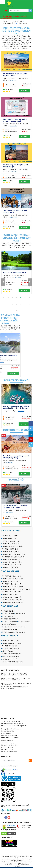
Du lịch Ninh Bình (9, 616)
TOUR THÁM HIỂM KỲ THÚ (12, 592)
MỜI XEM (24, 91)
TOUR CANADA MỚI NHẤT (12, 584)
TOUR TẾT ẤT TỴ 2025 (10, 536)
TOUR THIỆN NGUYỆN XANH (13, 546)
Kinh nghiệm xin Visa (8, 731)
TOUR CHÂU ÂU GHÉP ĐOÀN (13, 579)
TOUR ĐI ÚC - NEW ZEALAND (13, 587)
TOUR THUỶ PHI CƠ (10, 646)
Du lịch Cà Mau (21, 627)
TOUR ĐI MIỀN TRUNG (10, 619)
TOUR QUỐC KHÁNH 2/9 (11, 560)
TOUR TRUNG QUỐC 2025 (12, 576)
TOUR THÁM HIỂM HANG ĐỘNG (14, 554)
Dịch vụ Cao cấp (19, 729)
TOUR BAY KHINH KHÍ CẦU (12, 643)
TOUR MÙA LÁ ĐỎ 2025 (11, 541)
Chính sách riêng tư (7, 741)
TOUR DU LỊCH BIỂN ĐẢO (12, 565)
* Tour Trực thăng (7, 724)
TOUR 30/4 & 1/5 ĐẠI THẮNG (12, 562)
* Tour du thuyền (15, 721)
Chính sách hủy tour (7, 747)
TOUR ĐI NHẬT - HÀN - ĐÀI (12, 597)
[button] (4, 298)
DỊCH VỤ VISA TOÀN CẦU (11, 649)
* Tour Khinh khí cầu (7, 726)
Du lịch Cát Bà (21, 614)
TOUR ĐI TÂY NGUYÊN (9, 630)
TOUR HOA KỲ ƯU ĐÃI (10, 581)
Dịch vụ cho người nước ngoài (11, 735)
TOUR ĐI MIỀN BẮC (8, 611)
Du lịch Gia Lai (20, 632)
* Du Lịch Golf (6, 721)
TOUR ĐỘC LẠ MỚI (23, 589)
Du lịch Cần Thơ (8, 627)
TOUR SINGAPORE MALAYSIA (13, 600)
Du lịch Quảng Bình (10, 622)
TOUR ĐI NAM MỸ (9, 589)
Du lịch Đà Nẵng (24, 622)
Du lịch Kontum (8, 632)
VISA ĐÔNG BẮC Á (9, 23)
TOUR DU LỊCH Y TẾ (10, 659)
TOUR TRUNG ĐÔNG (10, 595)
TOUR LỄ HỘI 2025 (9, 538)
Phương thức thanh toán (9, 752)
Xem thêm (14, 80)
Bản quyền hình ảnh (7, 745)
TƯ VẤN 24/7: (14, 17)
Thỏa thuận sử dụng (7, 743)
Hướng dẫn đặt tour (7, 749)
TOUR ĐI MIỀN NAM (8, 624)
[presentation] (3, 282)
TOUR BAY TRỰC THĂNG (11, 641)
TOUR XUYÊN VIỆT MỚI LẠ (12, 552)
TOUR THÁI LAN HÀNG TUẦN (13, 603)
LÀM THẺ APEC (8, 651)
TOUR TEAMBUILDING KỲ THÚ (13, 557)
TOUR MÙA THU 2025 (10, 568)
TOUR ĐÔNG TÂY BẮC (10, 549)
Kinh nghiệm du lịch (7, 729)
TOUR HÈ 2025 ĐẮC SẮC (11, 544)
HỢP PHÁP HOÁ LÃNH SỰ (12, 654)
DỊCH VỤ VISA (17, 21)
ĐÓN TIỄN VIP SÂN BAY (11, 657)
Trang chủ (6, 21)
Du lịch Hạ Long (8, 614)
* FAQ (16, 745)
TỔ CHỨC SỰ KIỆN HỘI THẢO (13, 662)
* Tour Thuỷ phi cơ (18, 724)
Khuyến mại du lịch (7, 733)
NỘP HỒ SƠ (11, 825)
